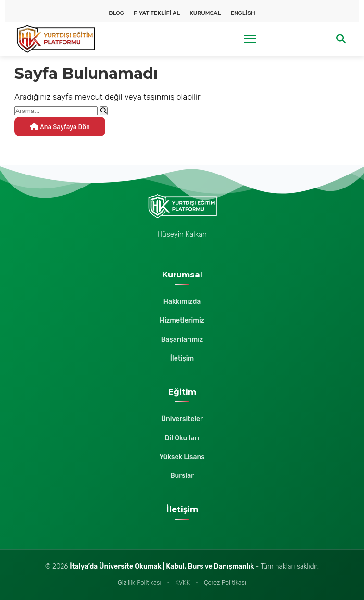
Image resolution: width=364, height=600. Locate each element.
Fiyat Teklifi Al (157, 13)
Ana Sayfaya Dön (60, 126)
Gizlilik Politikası (139, 582)
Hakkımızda (182, 302)
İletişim (182, 358)
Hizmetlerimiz (182, 320)
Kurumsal (205, 13)
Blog (116, 13)
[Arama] (341, 39)
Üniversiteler (182, 419)
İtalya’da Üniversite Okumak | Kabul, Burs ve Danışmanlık (163, 567)
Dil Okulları (182, 438)
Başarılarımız (182, 340)
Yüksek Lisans (182, 457)
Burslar (182, 476)
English (243, 13)
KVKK (182, 582)
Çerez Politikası (225, 582)
